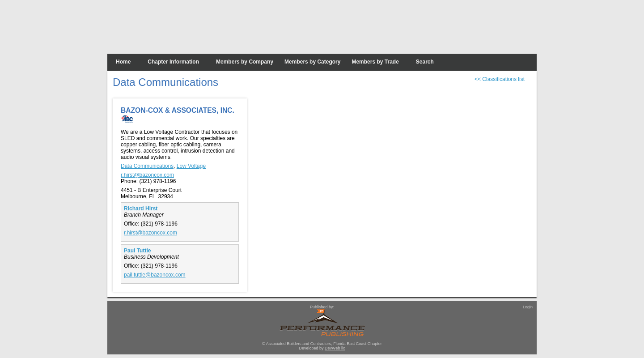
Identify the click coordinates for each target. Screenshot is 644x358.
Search (425, 62)
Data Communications (147, 166)
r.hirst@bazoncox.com (147, 175)
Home (123, 62)
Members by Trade (375, 62)
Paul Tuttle (137, 251)
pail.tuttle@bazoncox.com (155, 275)
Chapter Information (173, 62)
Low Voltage (191, 166)
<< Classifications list (500, 79)
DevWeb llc (335, 348)
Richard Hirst (141, 209)
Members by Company (245, 62)
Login (528, 307)
